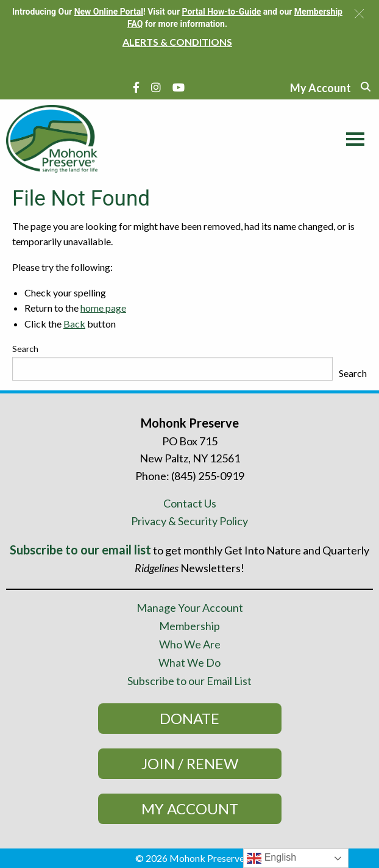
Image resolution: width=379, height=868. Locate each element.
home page (103, 308)
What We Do (189, 662)
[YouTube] (179, 87)
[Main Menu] (352, 137)
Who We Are (190, 644)
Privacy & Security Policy (189, 521)
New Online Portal (109, 12)
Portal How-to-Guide (222, 12)
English (271, 858)
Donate (189, 718)
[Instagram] (156, 87)
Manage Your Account (190, 608)
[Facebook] (136, 87)
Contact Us (190, 503)
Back (74, 324)
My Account (190, 809)
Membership (189, 626)
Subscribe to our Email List (189, 681)
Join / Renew (190, 763)
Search (25, 349)
